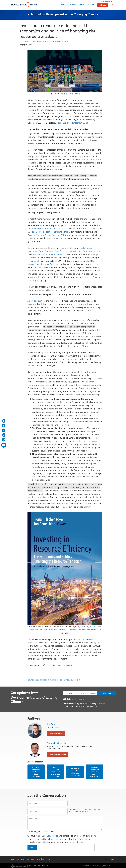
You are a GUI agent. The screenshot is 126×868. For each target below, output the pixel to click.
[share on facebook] (4, 426)
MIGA (43, 866)
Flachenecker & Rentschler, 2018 (72, 123)
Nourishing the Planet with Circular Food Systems (36, 772)
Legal (12, 859)
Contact (91, 5)
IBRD (30, 866)
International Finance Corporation (48, 254)
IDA (35, 866)
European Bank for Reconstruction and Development (70, 251)
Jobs (44, 859)
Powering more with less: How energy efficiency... (95, 772)
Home (63, 5)
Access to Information (34, 859)
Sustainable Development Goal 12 (44, 229)
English (30, 45)
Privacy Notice (51, 836)
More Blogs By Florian (58, 754)
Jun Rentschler (26, 41)
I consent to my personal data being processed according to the (86, 705)
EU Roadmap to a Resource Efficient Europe (48, 232)
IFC (39, 866)
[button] (112, 5)
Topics (82, 5)
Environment (44, 680)
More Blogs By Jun (56, 733)
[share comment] (4, 445)
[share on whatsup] (4, 440)
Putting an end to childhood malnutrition (75, 772)
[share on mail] (4, 421)
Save (32, 847)
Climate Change (33, 680)
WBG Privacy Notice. (89, 706)
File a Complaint (110, 859)
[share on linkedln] (4, 435)
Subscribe (107, 693)
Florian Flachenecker (43, 41)
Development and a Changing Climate (72, 15)
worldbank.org (107, 2)
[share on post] (4, 430)
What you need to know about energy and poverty (56, 772)
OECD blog (67, 665)
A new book (33, 301)
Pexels (77, 94)
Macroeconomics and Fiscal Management (65, 680)
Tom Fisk (64, 94)
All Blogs (72, 5)
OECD (63, 235)
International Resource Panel (41, 264)
